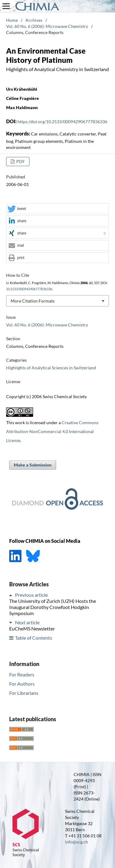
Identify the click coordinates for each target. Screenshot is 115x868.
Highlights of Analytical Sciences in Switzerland (51, 368)
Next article (27, 622)
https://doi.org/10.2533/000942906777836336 (62, 122)
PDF (20, 161)
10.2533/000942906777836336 (29, 289)
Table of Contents (34, 638)
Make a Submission (33, 465)
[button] (57, 209)
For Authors (22, 684)
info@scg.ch (77, 842)
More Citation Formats (33, 301)
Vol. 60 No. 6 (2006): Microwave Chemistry (47, 26)
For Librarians (24, 693)
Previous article (31, 595)
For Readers (22, 674)
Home (12, 20)
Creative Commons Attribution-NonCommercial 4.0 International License (52, 431)
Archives (34, 20)
